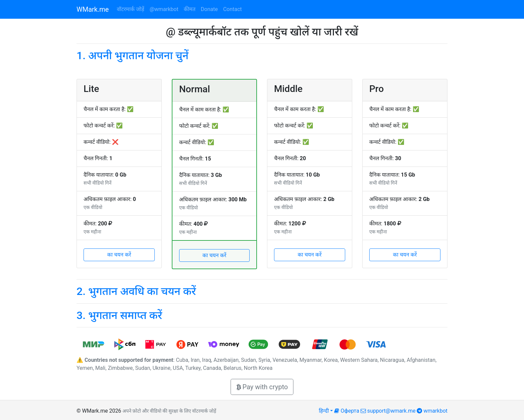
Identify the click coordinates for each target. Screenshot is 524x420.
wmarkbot (432, 411)
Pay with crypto (262, 387)
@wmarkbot (164, 9)
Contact (233, 9)
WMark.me (93, 9)
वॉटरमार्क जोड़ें (130, 9)
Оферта (347, 411)
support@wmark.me (388, 411)
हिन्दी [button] (324, 411)
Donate (209, 9)
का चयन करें (119, 255)
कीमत (190, 9)
